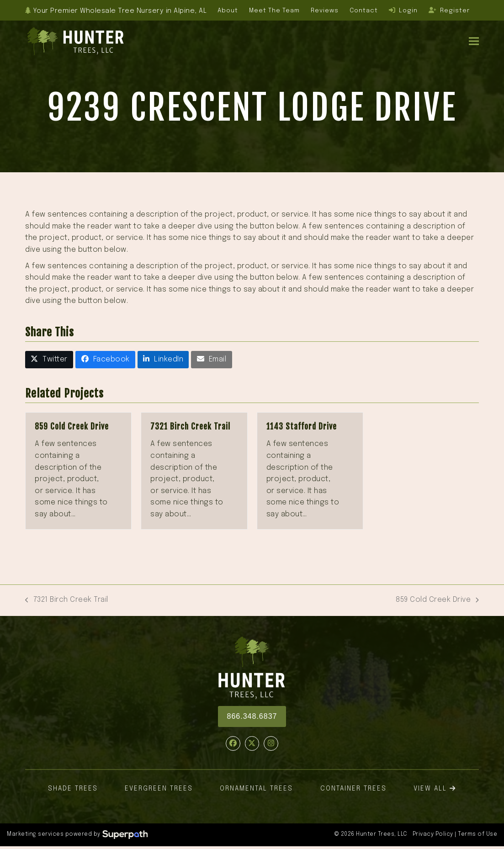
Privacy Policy (433, 834)
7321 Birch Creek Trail (190, 427)
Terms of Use (477, 834)
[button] (474, 41)
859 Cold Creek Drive (72, 427)
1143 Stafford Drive (302, 427)
